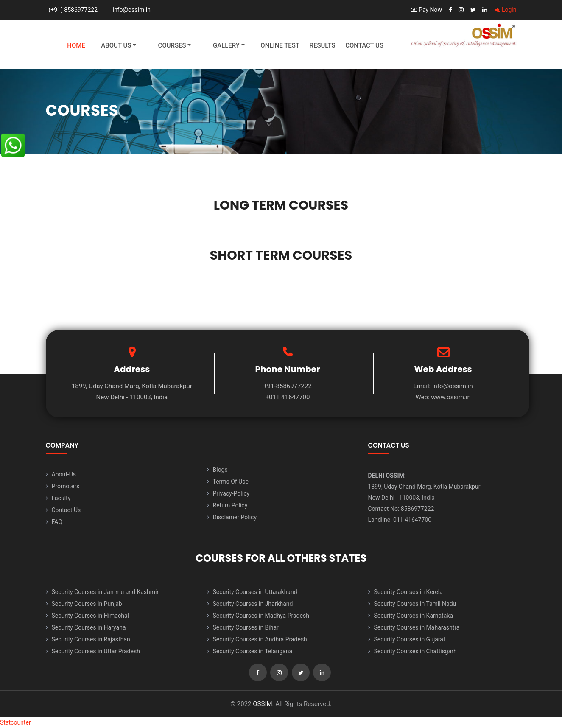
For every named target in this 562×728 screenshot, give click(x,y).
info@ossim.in (131, 10)
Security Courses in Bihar (246, 627)
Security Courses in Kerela (408, 592)
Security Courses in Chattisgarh (415, 651)
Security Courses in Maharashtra (417, 627)
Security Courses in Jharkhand (253, 604)
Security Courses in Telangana (253, 651)
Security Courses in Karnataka (414, 616)
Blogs (220, 470)
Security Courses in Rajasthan (91, 639)
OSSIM (262, 704)
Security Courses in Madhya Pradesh (261, 616)
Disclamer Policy (235, 517)
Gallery (226, 45)
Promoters (66, 486)
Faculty (61, 498)
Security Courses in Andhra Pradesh (260, 639)
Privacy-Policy (231, 493)
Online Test (280, 45)
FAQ (57, 522)
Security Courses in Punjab (87, 604)
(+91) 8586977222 (73, 10)
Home (76, 45)
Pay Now (426, 10)
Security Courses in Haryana (89, 627)
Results (322, 45)
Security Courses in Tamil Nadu (415, 604)
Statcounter (15, 722)
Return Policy (230, 505)
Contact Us (364, 45)
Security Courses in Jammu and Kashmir (105, 592)
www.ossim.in (451, 397)
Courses (172, 45)
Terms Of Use (231, 482)
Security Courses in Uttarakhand (255, 592)
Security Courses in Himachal (90, 616)
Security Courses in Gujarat (410, 639)
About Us (116, 45)
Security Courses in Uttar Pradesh (96, 651)
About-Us (64, 474)
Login (506, 10)
